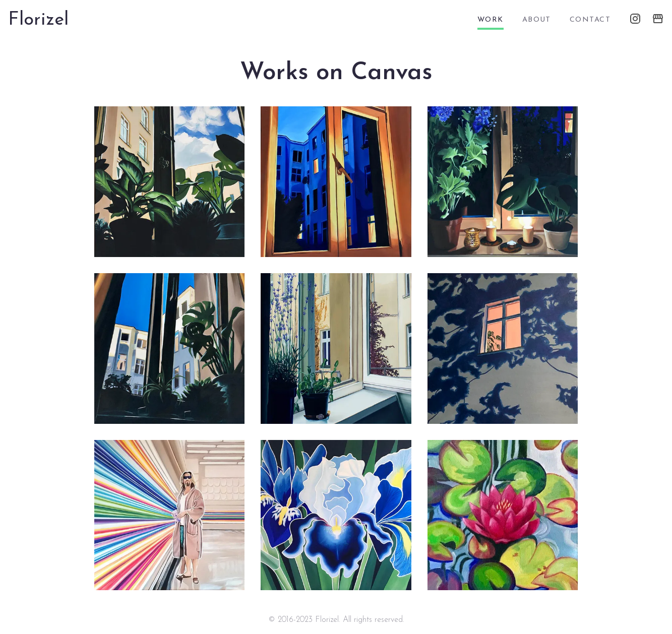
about (537, 20)
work (491, 20)
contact (590, 20)
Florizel (38, 20)
